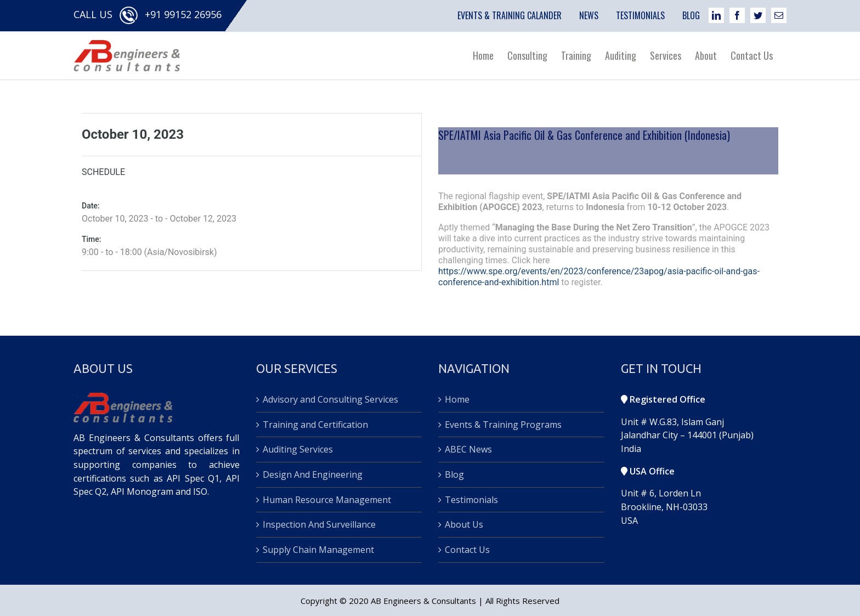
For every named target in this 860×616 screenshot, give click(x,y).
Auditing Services (298, 449)
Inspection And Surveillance (319, 524)
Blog (454, 474)
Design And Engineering (313, 474)
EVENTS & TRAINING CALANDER (510, 15)
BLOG (691, 15)
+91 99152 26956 (183, 14)
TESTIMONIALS (640, 15)
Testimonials (471, 499)
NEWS (589, 15)
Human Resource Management (327, 499)
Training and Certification (315, 424)
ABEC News (468, 449)
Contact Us (467, 549)
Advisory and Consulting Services (330, 399)
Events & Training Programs (503, 424)
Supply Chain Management (318, 549)
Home (457, 399)
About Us (464, 524)
